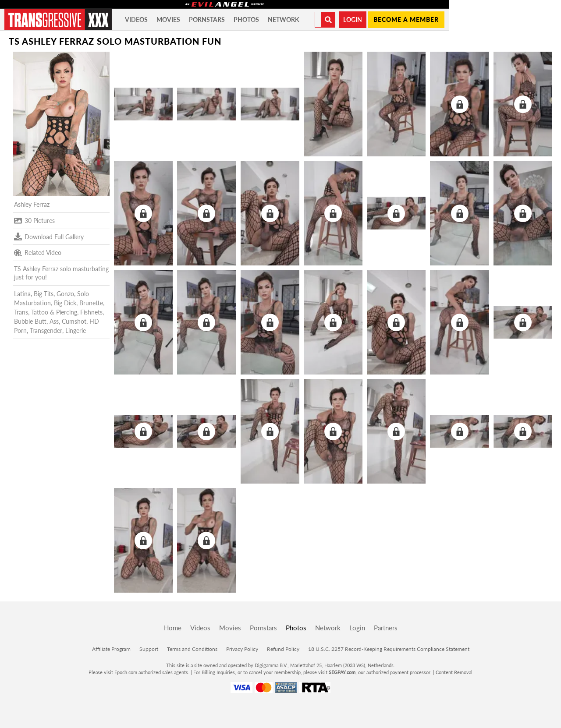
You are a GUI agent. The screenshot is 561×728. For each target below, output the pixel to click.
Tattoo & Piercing (54, 312)
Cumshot (74, 321)
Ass (54, 321)
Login (353, 19)
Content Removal (454, 672)
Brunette (91, 303)
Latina (22, 294)
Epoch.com (126, 672)
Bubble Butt (30, 321)
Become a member (406, 19)
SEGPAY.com (342, 672)
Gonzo (65, 294)
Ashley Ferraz (32, 204)
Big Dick (65, 303)
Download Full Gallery (49, 237)
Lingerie (76, 330)
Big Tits (44, 294)
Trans (21, 312)
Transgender (46, 330)
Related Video (38, 253)
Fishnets (91, 312)
